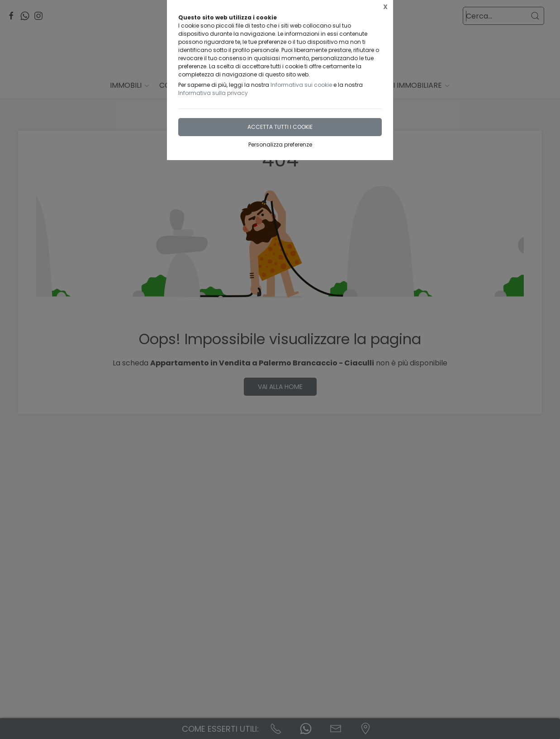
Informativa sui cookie (301, 85)
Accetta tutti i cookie (280, 127)
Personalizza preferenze (280, 144)
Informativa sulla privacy (213, 93)
